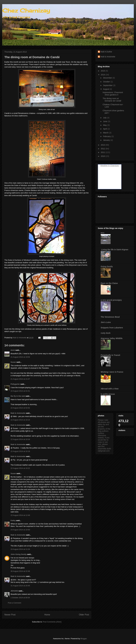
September (108, 85)
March (106, 133)
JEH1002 (14, 591)
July (105, 118)
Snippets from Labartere (112, 328)
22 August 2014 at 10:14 (20, 420)
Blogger (84, 639)
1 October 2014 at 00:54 (20, 598)
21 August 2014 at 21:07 (20, 379)
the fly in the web (18, 396)
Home (47, 615)
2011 (103, 152)
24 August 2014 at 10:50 (20, 530)
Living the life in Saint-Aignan (115, 250)
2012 (103, 149)
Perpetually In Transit (110, 355)
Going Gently (107, 266)
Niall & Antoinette (18, 413)
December (108, 78)
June (105, 121)
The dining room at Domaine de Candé (112, 100)
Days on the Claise (109, 283)
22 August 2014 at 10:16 (20, 439)
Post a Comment (14, 603)
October (107, 82)
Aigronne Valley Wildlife (112, 338)
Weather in (105, 166)
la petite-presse (108, 394)
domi (13, 350)
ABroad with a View (110, 389)
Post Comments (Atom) (52, 622)
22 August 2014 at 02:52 (20, 408)
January (107, 140)
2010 (103, 156)
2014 (103, 75)
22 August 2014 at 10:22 (20, 468)
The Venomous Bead (110, 317)
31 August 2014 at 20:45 (20, 586)
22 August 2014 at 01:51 (20, 391)
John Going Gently (19, 554)
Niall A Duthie (106, 52)
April (105, 129)
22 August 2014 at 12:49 (20, 515)
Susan (13, 362)
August (106, 89)
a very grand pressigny (111, 300)
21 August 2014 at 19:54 (20, 357)
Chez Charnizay (26, 11)
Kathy (13, 520)
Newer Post (10, 615)
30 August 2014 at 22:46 (20, 571)
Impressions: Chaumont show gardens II (113, 94)
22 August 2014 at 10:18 (20, 451)
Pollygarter (15, 384)
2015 (103, 71)
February (107, 136)
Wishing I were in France (112, 372)
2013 (103, 145)
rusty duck (106, 333)
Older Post (84, 615)
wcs (102, 233)
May (105, 125)
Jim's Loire (106, 322)
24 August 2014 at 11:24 (20, 549)
